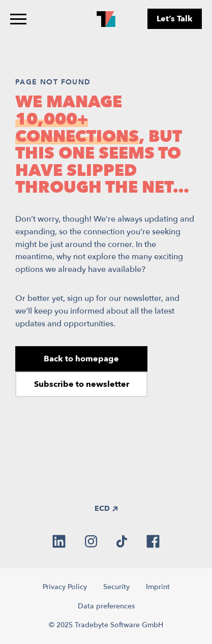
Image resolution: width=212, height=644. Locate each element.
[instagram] (91, 541)
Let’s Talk (175, 19)
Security (116, 587)
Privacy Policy (65, 587)
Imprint (158, 587)
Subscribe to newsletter (82, 384)
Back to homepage (81, 359)
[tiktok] (122, 541)
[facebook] (153, 541)
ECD (106, 509)
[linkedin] (59, 541)
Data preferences (106, 606)
